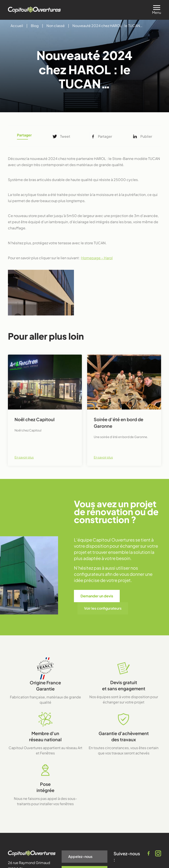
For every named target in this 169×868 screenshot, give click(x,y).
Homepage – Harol (97, 258)
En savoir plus (24, 457)
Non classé (56, 26)
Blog (35, 26)
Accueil (17, 26)
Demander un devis (97, 596)
